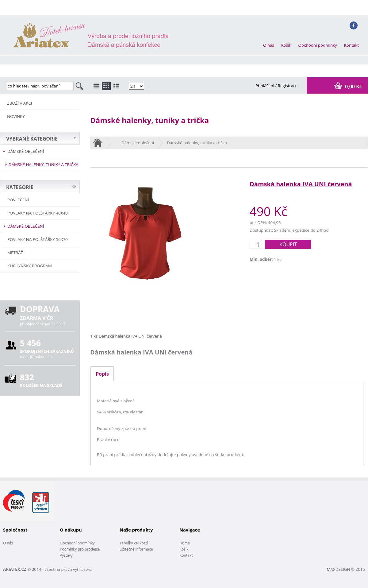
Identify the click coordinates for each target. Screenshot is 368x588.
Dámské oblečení (26, 151)
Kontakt (351, 45)
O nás (269, 45)
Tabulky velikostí (134, 543)
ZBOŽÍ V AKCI (20, 103)
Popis (102, 374)
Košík (286, 45)
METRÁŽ (15, 253)
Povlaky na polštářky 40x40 (38, 213)
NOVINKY (16, 116)
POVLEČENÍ (18, 200)
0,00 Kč (353, 87)
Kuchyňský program (30, 266)
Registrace (288, 86)
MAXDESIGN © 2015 (346, 569)
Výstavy (66, 555)
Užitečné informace (136, 549)
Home (185, 543)
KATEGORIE (20, 187)
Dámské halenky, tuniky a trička (44, 164)
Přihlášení (265, 86)
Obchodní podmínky (318, 45)
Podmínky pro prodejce (80, 549)
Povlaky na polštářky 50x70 (38, 239)
